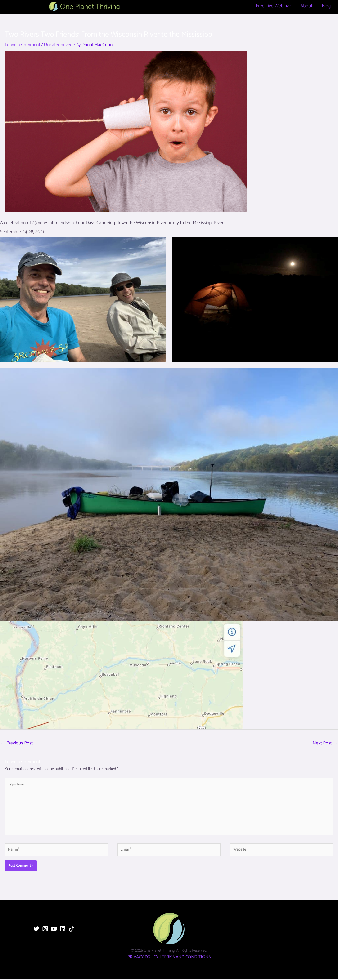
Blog (326, 6)
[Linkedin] (63, 930)
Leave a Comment (23, 45)
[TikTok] (71, 930)
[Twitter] (36, 930)
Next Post (325, 743)
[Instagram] (45, 930)
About (306, 6)
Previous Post (17, 743)
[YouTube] (54, 930)
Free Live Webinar (273, 6)
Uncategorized (58, 45)
